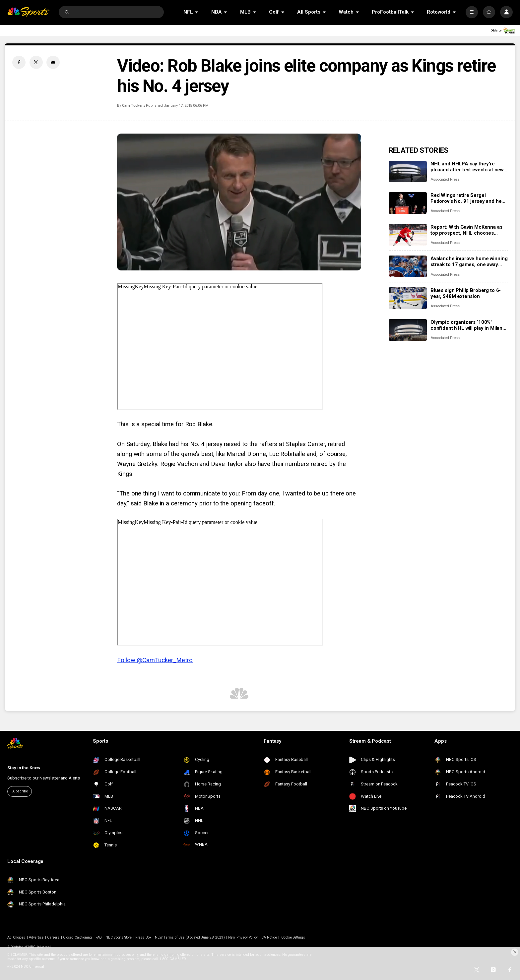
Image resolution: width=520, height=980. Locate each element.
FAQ (99, 937)
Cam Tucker (132, 106)
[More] (472, 12)
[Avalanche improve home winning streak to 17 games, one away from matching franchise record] (408, 266)
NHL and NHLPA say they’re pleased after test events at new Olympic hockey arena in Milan (467, 167)
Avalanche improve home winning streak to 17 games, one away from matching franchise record (469, 261)
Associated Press (445, 179)
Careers (53, 937)
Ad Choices (16, 937)
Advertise (36, 937)
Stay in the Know (24, 768)
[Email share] (53, 62)
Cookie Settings (293, 937)
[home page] (28, 12)
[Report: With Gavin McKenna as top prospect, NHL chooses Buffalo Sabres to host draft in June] (408, 235)
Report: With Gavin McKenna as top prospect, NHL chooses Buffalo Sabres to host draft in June (466, 230)
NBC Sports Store (119, 937)
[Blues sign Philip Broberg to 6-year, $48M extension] (408, 298)
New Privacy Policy (243, 937)
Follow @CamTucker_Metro (155, 660)
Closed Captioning (77, 937)
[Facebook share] (19, 62)
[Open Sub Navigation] (197, 12)
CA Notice (269, 937)
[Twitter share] (36, 62)
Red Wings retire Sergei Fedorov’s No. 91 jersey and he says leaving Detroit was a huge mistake (466, 198)
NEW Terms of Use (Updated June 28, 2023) (190, 937)
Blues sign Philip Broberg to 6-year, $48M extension (466, 293)
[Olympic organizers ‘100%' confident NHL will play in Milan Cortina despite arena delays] (408, 330)
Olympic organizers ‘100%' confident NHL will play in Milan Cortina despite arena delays (466, 325)
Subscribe (20, 791)
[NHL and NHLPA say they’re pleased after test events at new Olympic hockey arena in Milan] (408, 172)
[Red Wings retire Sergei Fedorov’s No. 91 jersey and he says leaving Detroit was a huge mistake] (408, 203)
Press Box (143, 937)
